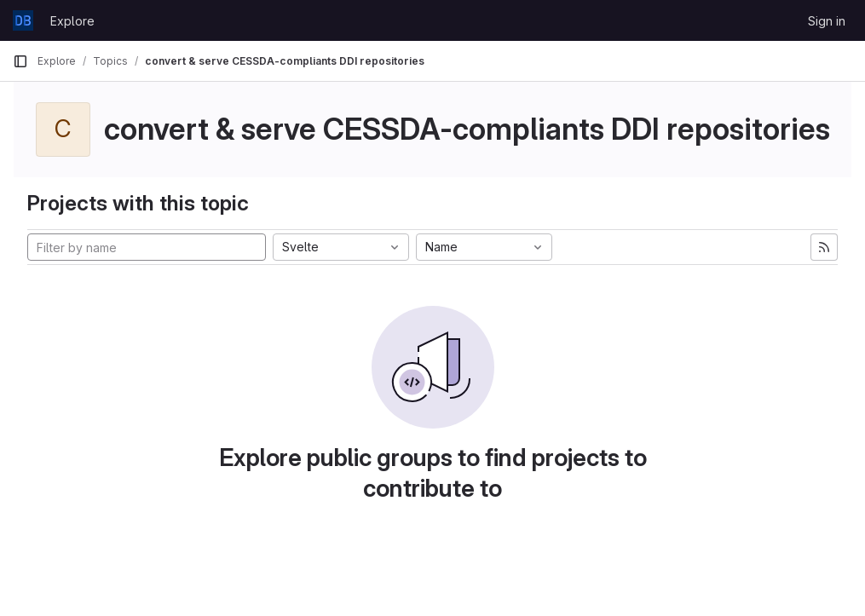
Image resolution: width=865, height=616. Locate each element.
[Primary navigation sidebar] (20, 61)
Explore (72, 21)
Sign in (827, 21)
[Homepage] (23, 20)
